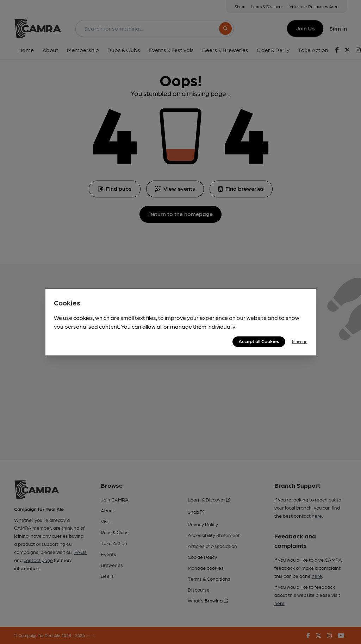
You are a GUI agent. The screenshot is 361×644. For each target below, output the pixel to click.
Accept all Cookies (259, 341)
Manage (300, 341)
